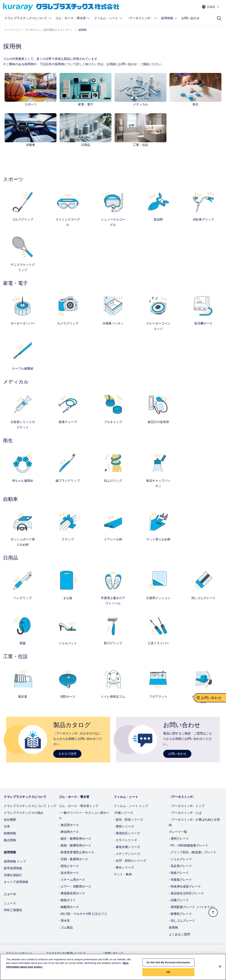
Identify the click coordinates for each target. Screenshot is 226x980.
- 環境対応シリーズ (127, 833)
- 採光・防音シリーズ (128, 820)
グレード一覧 (178, 832)
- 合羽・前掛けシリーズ (130, 861)
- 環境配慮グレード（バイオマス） (193, 907)
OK (168, 974)
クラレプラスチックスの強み (24, 813)
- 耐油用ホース (69, 832)
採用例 (173, 927)
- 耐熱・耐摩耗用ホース (75, 845)
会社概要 (10, 820)
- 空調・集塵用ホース (73, 859)
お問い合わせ (190, 18)
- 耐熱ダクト (67, 900)
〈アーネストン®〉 (142, 18)
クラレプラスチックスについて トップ (30, 806)
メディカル (141, 104)
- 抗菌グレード (179, 900)
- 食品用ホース (69, 825)
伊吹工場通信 (13, 910)
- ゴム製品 (66, 927)
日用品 (86, 145)
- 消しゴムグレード (182, 921)
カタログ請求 (67, 754)
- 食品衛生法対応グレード (186, 893)
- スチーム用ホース (72, 880)
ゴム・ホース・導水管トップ (79, 806)
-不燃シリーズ (123, 813)
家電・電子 (86, 104)
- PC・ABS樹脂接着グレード (189, 845)
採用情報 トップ (15, 861)
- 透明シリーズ (124, 826)
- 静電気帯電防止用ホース (76, 852)
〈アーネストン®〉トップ (187, 806)
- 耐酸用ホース (69, 907)
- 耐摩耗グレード (180, 914)
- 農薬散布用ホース (72, 893)
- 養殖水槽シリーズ (127, 847)
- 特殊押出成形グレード (185, 886)
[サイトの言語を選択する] (211, 7)
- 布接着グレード (180, 880)
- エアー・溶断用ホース (75, 886)
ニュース (10, 903)
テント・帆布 (123, 874)
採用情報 (169, 18)
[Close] (220, 969)
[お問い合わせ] (210, 698)
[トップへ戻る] (213, 912)
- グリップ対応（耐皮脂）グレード (193, 852)
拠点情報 (10, 840)
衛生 (196, 104)
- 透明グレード (179, 839)
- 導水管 (64, 921)
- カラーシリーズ (125, 840)
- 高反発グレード (180, 866)
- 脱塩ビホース (69, 866)
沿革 (7, 826)
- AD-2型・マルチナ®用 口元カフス (83, 914)
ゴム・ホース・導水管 (73, 18)
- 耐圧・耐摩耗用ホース (75, 839)
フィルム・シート (108, 18)
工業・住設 (141, 145)
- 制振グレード (179, 873)
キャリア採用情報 (16, 882)
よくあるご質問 (179, 934)
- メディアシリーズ (127, 854)
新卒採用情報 (13, 868)
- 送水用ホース (69, 873)
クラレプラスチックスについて (28, 18)
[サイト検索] (219, 18)
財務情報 (10, 833)
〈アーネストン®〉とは (185, 813)
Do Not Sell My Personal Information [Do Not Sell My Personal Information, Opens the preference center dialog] (168, 965)
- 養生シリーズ (124, 867)
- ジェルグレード (180, 859)
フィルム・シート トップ (131, 806)
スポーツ (31, 104)
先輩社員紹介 (13, 875)
